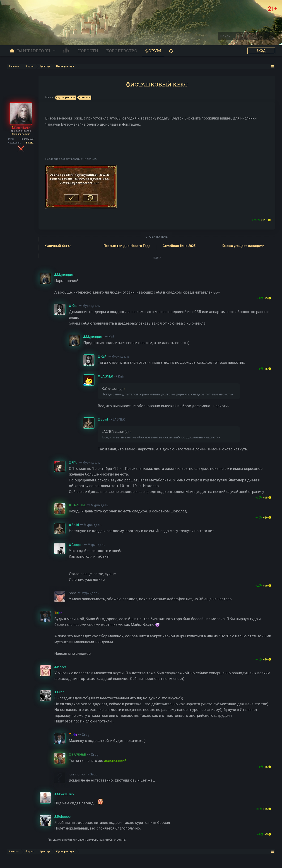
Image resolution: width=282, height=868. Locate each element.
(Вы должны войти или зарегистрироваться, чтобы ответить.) (87, 840)
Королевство (122, 51)
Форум (153, 51)
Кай (111, 337)
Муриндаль (91, 306)
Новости (88, 51)
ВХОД (261, 51)
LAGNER (119, 419)
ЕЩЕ (157, 258)
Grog (86, 735)
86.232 (30, 143)
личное (85, 98)
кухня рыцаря (66, 98)
